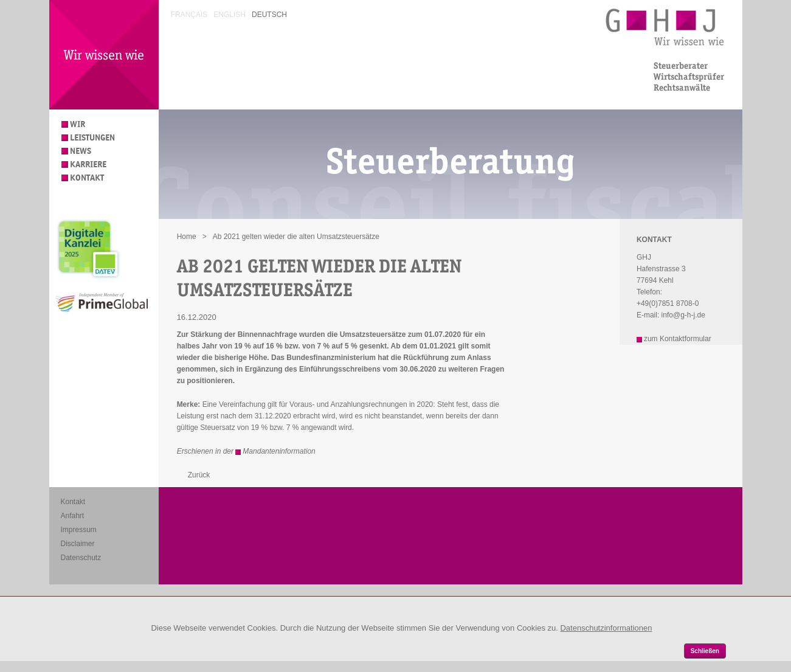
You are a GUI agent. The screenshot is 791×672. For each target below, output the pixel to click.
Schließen (705, 651)
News (81, 151)
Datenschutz (81, 558)
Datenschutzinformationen (606, 628)
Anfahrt (73, 516)
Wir (78, 124)
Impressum (79, 530)
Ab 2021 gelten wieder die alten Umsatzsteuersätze (296, 237)
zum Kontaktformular (678, 339)
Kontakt (87, 178)
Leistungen (92, 138)
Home (187, 237)
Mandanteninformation (279, 451)
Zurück (199, 475)
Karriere (88, 165)
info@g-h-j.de (683, 315)
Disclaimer (78, 544)
